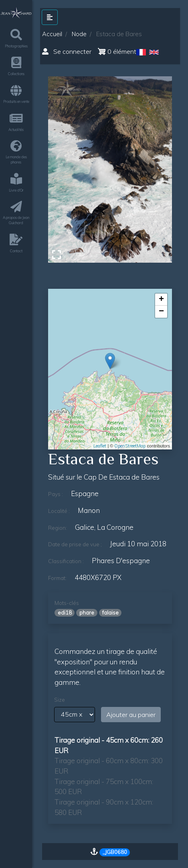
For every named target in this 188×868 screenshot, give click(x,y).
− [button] (161, 312)
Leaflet (100, 446)
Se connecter (67, 51)
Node (79, 34)
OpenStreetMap (130, 446)
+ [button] (161, 300)
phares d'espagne (121, 561)
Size (60, 700)
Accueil (52, 34)
